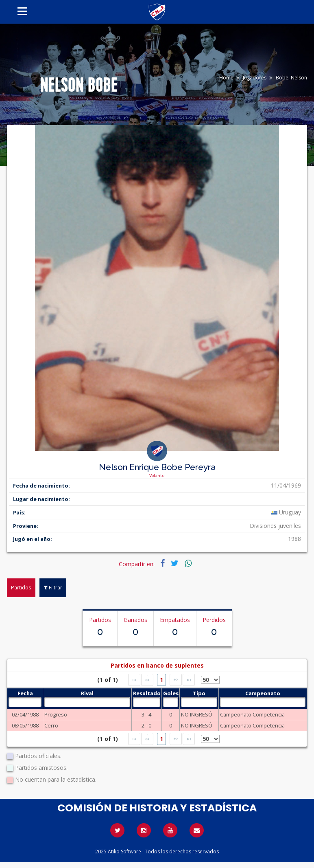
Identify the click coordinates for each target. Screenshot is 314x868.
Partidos (21, 587)
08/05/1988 (25, 725)
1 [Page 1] (161, 680)
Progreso (56, 714)
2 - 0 (146, 725)
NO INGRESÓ (197, 714)
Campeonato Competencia (252, 714)
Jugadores (255, 78)
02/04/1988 (25, 714)
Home (226, 78)
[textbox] (25, 702)
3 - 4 (146, 714)
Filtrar (53, 587)
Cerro (51, 725)
